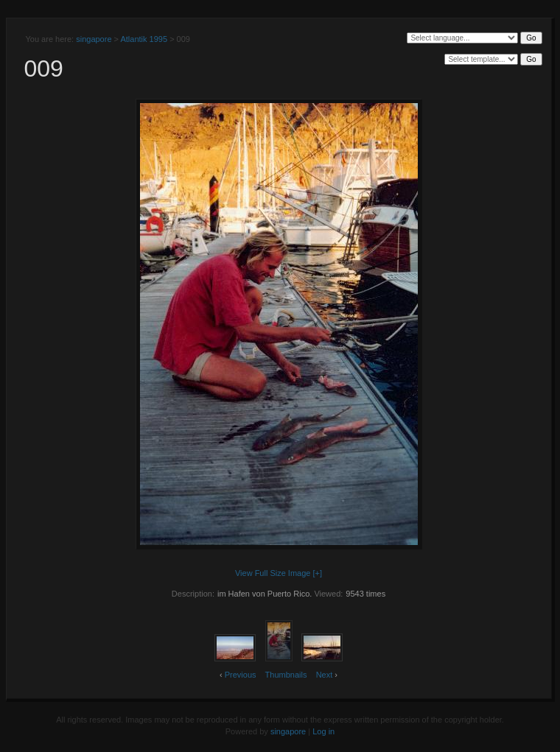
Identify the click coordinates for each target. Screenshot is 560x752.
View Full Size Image (273, 573)
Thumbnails (286, 675)
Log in (323, 731)
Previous (241, 675)
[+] (318, 573)
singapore (94, 39)
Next (325, 675)
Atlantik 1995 (144, 39)
